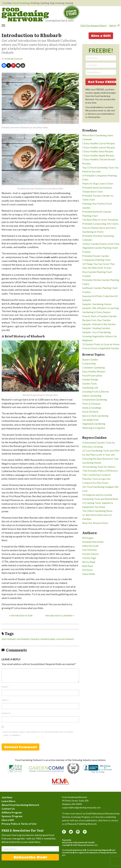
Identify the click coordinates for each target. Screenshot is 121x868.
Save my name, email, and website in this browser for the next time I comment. (38, 734)
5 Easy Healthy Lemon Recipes (99, 147)
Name (5, 687)
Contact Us (8, 809)
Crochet (7, 3)
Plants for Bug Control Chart (98, 183)
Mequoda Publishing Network (78, 842)
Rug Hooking (57, 3)
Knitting (35, 3)
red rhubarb (23, 639)
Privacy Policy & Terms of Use (19, 824)
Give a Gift (101, 36)
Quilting (45, 3)
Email (5, 700)
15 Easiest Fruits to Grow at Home (101, 344)
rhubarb (35, 639)
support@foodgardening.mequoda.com (81, 807)
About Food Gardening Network (20, 805)
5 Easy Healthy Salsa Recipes (98, 151)
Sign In (113, 25)
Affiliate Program (12, 812)
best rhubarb (9, 639)
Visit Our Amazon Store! (94, 25)
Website (6, 713)
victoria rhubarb (65, 639)
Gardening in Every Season (96, 312)
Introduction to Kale (22, 615)
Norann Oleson (14, 59)
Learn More (8, 801)
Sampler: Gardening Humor (97, 304)
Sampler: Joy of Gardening (96, 332)
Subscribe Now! (30, 857)
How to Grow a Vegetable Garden (101, 348)
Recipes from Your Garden (96, 320)
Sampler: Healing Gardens (96, 328)
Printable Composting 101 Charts (100, 224)
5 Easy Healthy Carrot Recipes (99, 143)
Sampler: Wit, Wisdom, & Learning (101, 308)
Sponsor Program (12, 816)
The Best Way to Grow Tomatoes (100, 220)
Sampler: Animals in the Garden (99, 324)
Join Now (7, 797)
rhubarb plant (48, 639)
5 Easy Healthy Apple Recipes (98, 155)
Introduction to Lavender (59, 615)
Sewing (69, 3)
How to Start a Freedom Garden (99, 316)
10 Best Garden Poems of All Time (101, 244)
